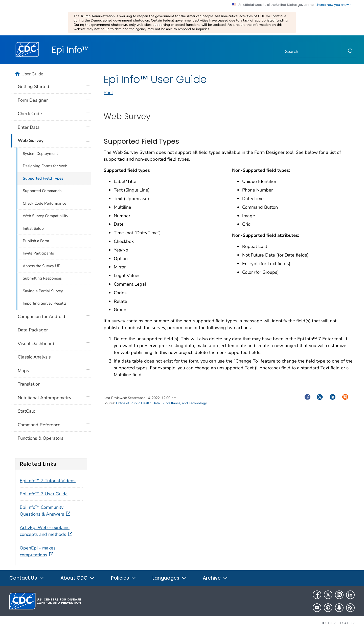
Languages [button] (169, 578)
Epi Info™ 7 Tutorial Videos (48, 481)
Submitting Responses (42, 278)
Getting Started (33, 87)
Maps (23, 371)
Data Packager (33, 330)
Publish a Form (36, 241)
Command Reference (39, 425)
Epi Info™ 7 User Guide (44, 494)
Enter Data (29, 127)
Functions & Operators (41, 438)
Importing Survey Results (45, 303)
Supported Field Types (43, 178)
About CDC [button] (78, 578)
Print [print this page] (108, 93)
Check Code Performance (44, 203)
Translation (29, 384)
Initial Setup (33, 228)
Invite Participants (38, 253)
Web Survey (31, 140)
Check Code (30, 114)
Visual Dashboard (36, 344)
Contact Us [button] (27, 578)
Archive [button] (215, 578)
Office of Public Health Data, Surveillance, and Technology (161, 403)
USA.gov (347, 623)
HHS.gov (328, 623)
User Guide (32, 74)
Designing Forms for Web (45, 166)
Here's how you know (335, 5)
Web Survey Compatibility (45, 216)
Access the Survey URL (43, 266)
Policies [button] (124, 578)
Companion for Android (41, 316)
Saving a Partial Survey (43, 291)
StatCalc (26, 411)
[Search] (314, 52)
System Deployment (40, 154)
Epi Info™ (70, 50)
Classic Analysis (34, 357)
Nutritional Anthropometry (44, 398)
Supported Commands (42, 191)
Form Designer (33, 100)
